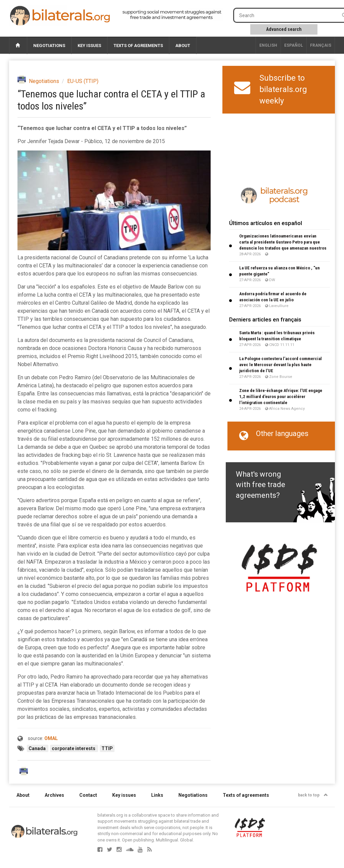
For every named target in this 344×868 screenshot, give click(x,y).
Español (294, 45)
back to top (313, 795)
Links (157, 795)
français (321, 45)
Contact (88, 795)
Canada (38, 748)
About (183, 46)
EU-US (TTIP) (83, 81)
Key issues (89, 46)
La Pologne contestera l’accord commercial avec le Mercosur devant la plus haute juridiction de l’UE (281, 365)
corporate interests (74, 748)
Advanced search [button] (284, 29)
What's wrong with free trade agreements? (261, 485)
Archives (54, 795)
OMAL (51, 738)
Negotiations (49, 46)
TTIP (107, 748)
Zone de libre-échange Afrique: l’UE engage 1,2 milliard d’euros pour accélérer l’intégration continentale (281, 397)
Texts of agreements (138, 46)
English (268, 45)
